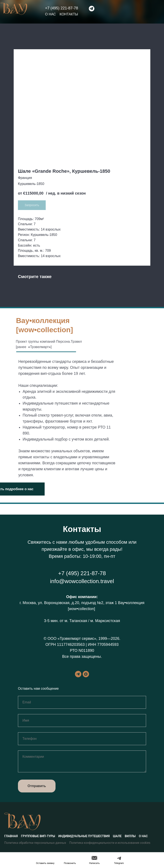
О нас (50, 14)
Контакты (69, 14)
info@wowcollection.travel (82, 581)
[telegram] (78, 674)
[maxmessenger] (86, 674)
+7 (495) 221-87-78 (62, 8)
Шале (117, 836)
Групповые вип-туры (38, 836)
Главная (11, 836)
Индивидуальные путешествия (84, 836)
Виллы (130, 836)
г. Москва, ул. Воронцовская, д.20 (49, 603)
